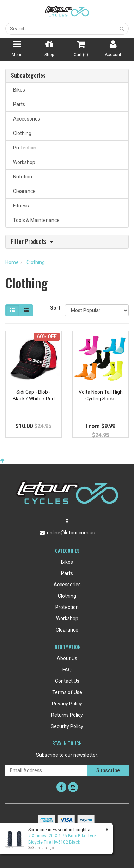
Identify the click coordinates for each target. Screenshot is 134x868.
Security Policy (67, 726)
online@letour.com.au (71, 533)
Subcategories (28, 76)
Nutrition (22, 177)
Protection (24, 148)
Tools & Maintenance (35, 220)
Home (12, 262)
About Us (67, 658)
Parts (18, 104)
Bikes (18, 90)
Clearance (23, 191)
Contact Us (67, 681)
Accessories (26, 119)
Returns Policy (67, 715)
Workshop (23, 162)
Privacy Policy (67, 704)
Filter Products (29, 242)
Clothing (21, 133)
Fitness (20, 206)
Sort (55, 308)
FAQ (67, 670)
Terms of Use (67, 692)
